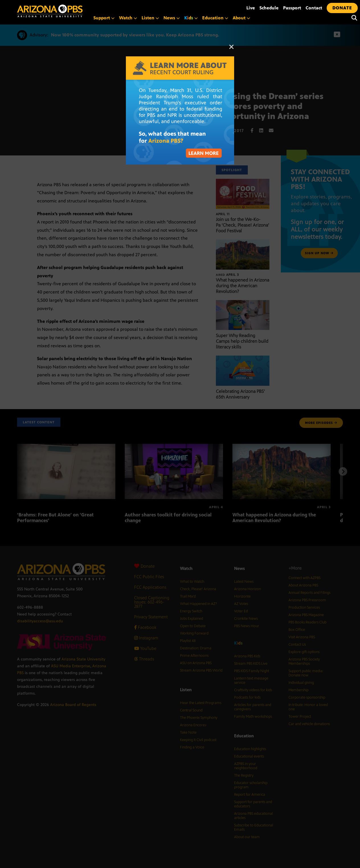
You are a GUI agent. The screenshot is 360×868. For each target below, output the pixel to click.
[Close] (232, 50)
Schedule (269, 8)
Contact (314, 8)
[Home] (74, 11)
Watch (128, 18)
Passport (292, 8)
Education (215, 18)
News (172, 18)
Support (104, 18)
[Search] (353, 18)
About (241, 18)
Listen (150, 18)
